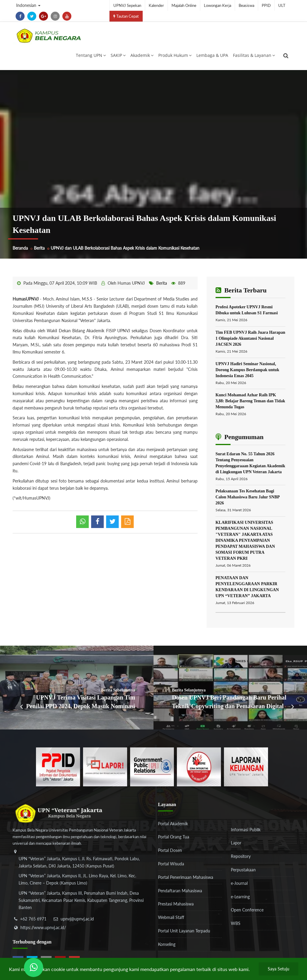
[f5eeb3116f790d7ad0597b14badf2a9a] (152, 766)
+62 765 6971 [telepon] (33, 919)
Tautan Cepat (126, 16)
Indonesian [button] (28, 5)
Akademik (142, 55)
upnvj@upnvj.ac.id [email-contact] (77, 919)
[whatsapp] (82, 522)
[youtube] (67, 16)
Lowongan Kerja (218, 5)
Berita (39, 248)
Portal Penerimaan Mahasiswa (186, 877)
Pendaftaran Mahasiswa (180, 891)
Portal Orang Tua (174, 837)
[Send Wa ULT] (34, 967)
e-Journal (239, 883)
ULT (282, 5)
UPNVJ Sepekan (127, 5)
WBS (236, 923)
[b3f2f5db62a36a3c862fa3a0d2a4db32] (105, 766)
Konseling (167, 944)
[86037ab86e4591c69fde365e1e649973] (58, 766)
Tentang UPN (91, 55)
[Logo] (49, 36)
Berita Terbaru (241, 290)
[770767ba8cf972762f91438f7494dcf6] (246, 766)
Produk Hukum (175, 55)
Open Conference (247, 910)
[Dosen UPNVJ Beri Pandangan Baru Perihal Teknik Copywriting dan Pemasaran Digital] (230, 688)
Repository (241, 856)
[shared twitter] (112, 522)
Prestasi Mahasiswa (176, 904)
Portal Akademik (173, 824)
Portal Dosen (170, 850)
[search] (286, 56)
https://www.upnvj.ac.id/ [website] (43, 927)
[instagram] (55, 16)
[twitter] (32, 16)
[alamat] (80, 884)
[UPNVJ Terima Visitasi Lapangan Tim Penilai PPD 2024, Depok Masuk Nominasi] (77, 688)
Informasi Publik (246, 830)
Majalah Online (184, 5)
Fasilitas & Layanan (254, 55)
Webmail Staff (171, 917)
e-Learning (240, 897)
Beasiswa (246, 5)
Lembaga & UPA (212, 55)
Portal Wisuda (171, 864)
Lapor (236, 843)
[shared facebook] (97, 522)
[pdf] (127, 522)
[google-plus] (43, 16)
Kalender (156, 5)
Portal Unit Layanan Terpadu (184, 931)
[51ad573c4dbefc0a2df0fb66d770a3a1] (199, 766)
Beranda (20, 248)
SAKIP (118, 55)
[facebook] (20, 16)
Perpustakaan (243, 870)
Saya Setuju (279, 969)
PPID (266, 5)
